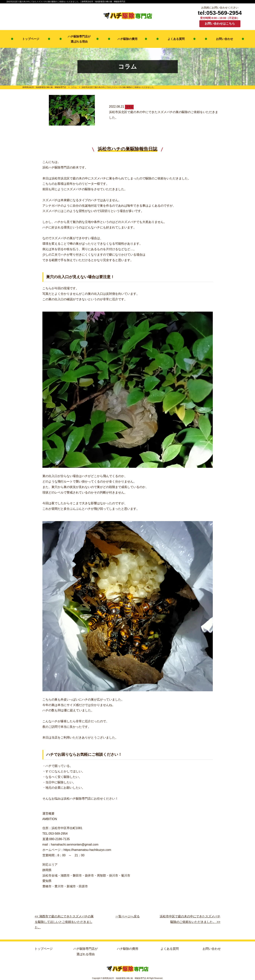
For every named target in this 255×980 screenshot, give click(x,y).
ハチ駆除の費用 (127, 39)
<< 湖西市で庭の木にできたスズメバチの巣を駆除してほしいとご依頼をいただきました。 (64, 922)
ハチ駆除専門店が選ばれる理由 (79, 39)
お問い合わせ (225, 39)
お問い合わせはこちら (220, 24)
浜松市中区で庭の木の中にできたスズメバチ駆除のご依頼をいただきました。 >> (190, 919)
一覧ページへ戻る (128, 916)
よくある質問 (176, 39)
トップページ (31, 39)
